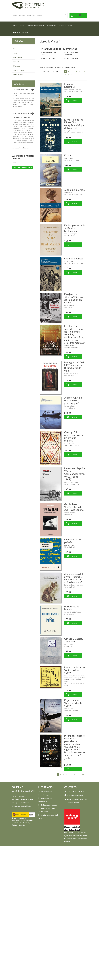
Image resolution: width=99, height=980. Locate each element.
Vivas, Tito (67, 758)
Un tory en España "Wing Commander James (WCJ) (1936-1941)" (75, 474)
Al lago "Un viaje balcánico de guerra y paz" (73, 400)
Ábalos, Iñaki (68, 676)
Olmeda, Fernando (70, 513)
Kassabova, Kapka (70, 406)
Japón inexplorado (74, 190)
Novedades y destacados (35, 25)
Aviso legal (44, 795)
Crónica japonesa (74, 258)
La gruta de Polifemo (66, 25)
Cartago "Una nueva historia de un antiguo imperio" (74, 436)
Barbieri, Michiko (69, 346)
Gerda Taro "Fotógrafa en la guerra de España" (74, 507)
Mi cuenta (43, 812)
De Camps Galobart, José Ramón (74, 585)
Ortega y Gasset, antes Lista (73, 640)
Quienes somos (45, 791)
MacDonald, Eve (69, 443)
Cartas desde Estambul (72, 85)
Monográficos (51, 25)
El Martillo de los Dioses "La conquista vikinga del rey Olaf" (74, 124)
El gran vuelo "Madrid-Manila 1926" (73, 703)
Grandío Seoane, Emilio (71, 482)
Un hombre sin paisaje (72, 541)
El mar (68, 155)
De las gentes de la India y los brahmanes (75, 228)
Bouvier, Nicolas (69, 261)
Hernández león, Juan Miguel (72, 678)
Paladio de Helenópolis (71, 234)
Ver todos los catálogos (20, 148)
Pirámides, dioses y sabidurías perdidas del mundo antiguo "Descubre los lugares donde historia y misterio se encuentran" (75, 745)
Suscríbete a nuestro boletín (22, 167)
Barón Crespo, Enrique (71, 373)
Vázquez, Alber (69, 709)
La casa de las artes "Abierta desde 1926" (75, 670)
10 (69, 74)
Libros (22, 25)
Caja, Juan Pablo (69, 545)
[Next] (72, 74)
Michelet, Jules (69, 158)
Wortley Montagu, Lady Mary (73, 90)
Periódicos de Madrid (72, 608)
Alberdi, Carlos (69, 644)
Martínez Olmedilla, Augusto (72, 612)
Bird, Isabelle (68, 193)
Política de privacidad (47, 805)
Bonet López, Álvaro (79, 676)
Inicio (16, 24)
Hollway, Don (68, 131)
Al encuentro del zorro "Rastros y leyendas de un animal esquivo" (73, 578)
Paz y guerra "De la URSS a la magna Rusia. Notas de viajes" (75, 366)
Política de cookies (46, 808)
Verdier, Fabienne (69, 305)
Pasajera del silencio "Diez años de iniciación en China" (75, 298)
